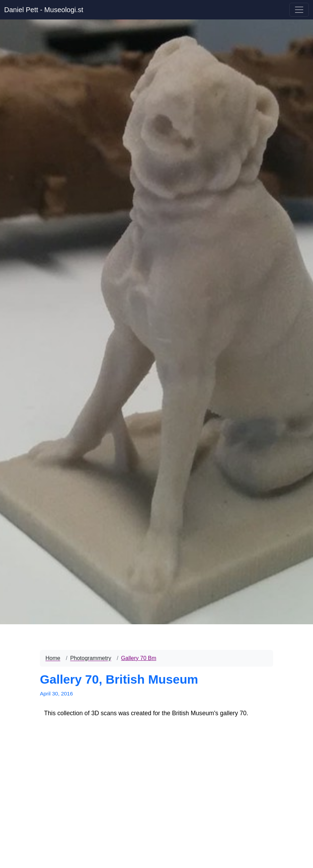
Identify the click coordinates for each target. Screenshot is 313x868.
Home (53, 658)
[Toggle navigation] (299, 10)
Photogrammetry (91, 658)
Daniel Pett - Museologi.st (44, 10)
